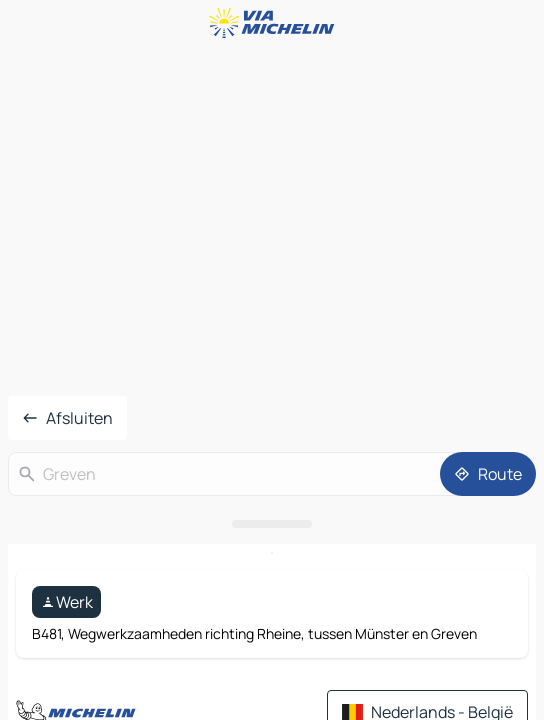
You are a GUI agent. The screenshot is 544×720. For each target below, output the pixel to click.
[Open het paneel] (272, 524)
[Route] (488, 474)
